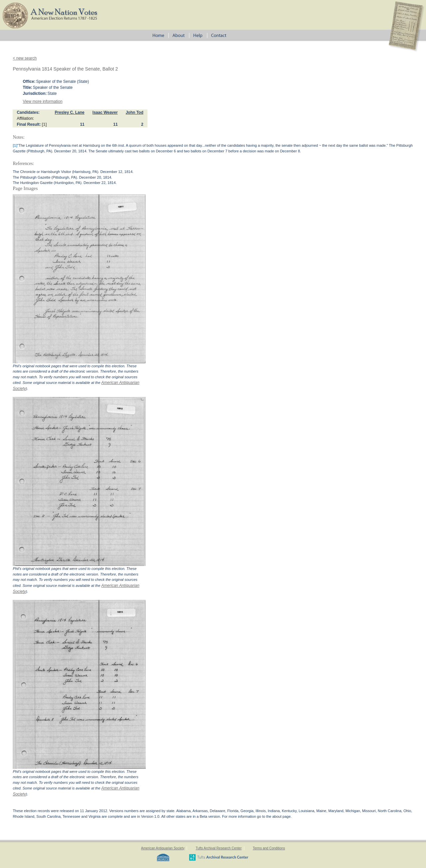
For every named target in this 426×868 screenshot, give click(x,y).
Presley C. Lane (69, 112)
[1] (44, 124)
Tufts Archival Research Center (219, 848)
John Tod (135, 112)
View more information (42, 101)
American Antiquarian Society (163, 848)
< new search (25, 58)
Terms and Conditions (269, 848)
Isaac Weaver (105, 112)
